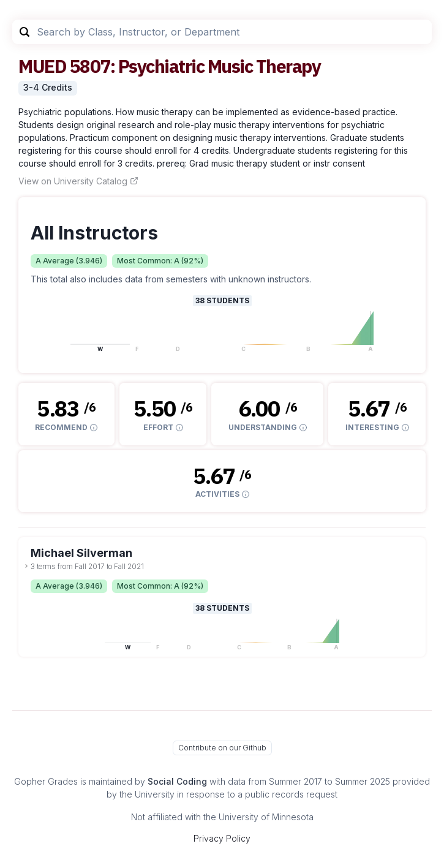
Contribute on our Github (222, 748)
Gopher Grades (46, 781)
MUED (42, 66)
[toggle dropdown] (26, 566)
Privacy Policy (222, 838)
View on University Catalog (78, 181)
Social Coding (177, 781)
